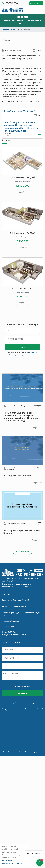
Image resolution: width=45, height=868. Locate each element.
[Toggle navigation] (40, 10)
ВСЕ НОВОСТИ (22, 552)
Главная (5, 29)
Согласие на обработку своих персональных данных (21, 703)
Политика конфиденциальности (14, 701)
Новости (15, 29)
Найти (22, 347)
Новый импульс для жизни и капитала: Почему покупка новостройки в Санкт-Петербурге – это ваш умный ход (22, 126)
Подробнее (23, 192)
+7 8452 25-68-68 (11, 3)
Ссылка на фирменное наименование (16, 705)
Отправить (22, 693)
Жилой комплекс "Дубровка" (19, 111)
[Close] (27, 846)
